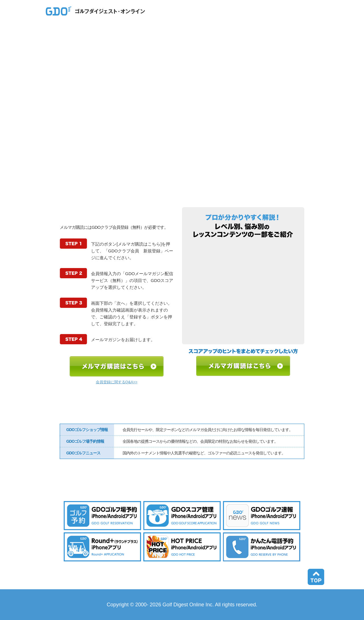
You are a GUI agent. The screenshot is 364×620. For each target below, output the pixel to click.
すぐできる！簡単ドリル (243, 250)
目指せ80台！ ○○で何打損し (243, 311)
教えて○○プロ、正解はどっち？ (243, 331)
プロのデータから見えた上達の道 (243, 291)
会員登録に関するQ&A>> (117, 382)
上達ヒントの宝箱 (243, 270)
